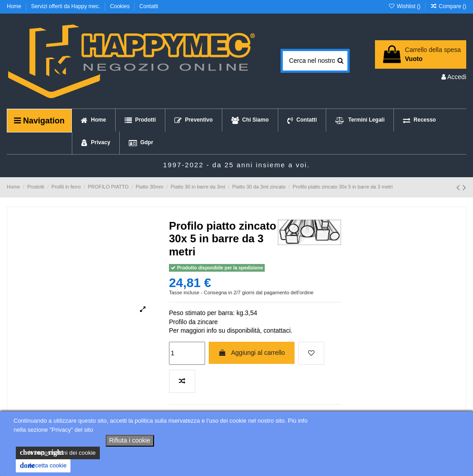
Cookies (121, 6)
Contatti (149, 6)
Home (15, 6)
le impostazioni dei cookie (58, 452)
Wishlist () (405, 6)
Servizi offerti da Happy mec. (67, 6)
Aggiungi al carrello (251, 353)
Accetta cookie (43, 466)
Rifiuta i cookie (130, 440)
